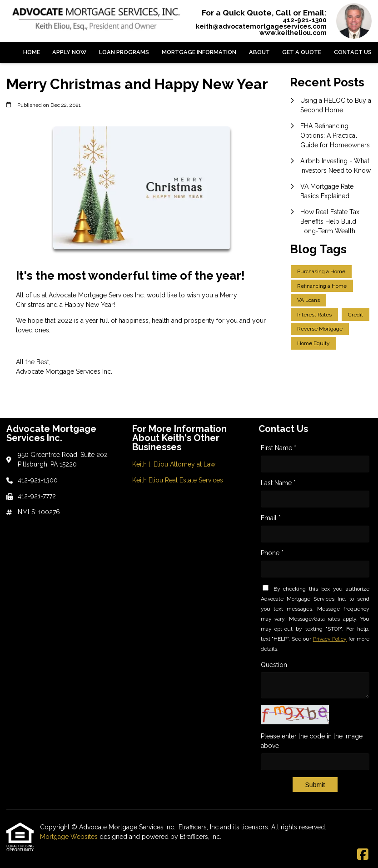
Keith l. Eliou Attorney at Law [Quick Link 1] (174, 464)
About (259, 52)
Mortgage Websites (70, 837)
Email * (271, 518)
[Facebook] (363, 855)
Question (274, 665)
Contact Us (353, 52)
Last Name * (278, 483)
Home (32, 52)
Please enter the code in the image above (312, 741)
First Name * (279, 448)
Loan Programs (124, 52)
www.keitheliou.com (293, 33)
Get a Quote (302, 52)
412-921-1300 (305, 20)
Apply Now (69, 52)
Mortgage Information (199, 52)
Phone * (272, 553)
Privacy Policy (330, 639)
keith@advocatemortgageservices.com (261, 26)
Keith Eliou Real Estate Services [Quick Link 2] (178, 480)
